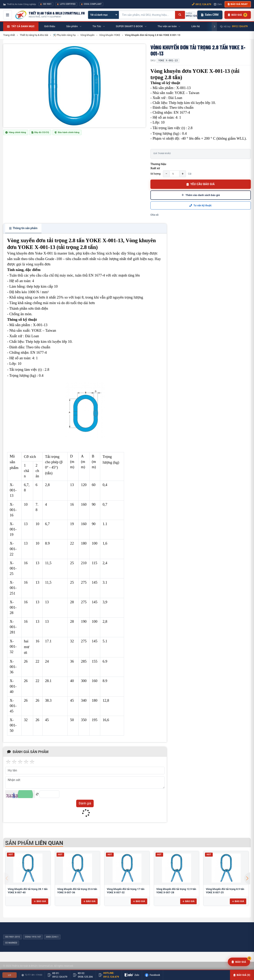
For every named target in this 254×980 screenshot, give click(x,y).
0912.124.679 (240, 26)
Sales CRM (210, 15)
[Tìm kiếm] (180, 15)
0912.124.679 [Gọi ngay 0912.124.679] (202, 4)
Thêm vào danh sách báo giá (201, 195)
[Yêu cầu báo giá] (239, 962)
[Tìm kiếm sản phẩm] (147, 15)
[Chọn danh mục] (103, 15)
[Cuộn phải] (214, 27)
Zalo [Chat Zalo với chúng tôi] (218, 4)
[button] (247, 878)
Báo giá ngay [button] (238, 4)
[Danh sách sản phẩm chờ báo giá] (238, 15)
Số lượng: (156, 174)
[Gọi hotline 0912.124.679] (192, 15)
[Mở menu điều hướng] (8, 15)
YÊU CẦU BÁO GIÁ (201, 184)
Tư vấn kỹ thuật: (201, 205)
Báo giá (40, 901)
